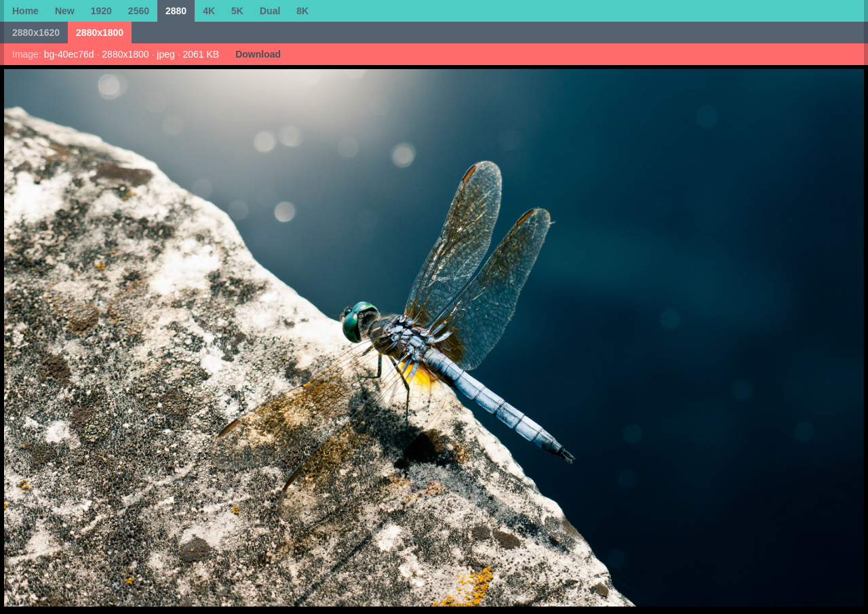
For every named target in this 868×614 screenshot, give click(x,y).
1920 (101, 11)
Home (25, 11)
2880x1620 (36, 33)
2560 (139, 11)
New (65, 11)
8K (302, 11)
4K (209, 11)
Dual (270, 11)
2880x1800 (100, 33)
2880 (176, 11)
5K (237, 11)
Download (258, 54)
